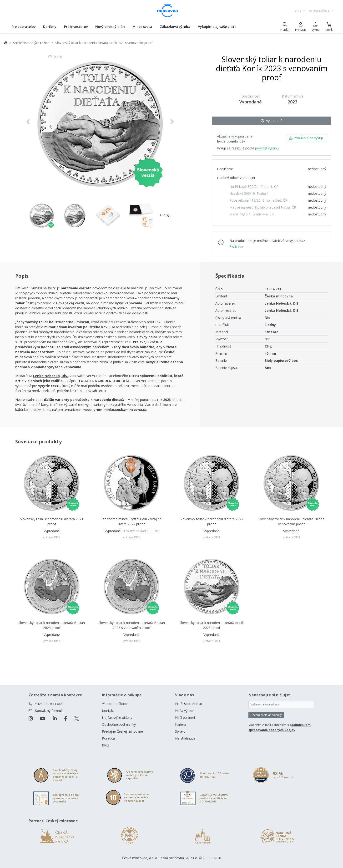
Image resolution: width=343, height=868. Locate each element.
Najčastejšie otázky (117, 717)
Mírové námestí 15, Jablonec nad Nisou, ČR (263, 207)
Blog (106, 745)
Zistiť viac (237, 247)
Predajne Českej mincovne (122, 731)
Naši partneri (185, 717)
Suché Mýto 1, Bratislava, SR (252, 214)
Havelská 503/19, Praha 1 (249, 193)
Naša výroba (185, 711)
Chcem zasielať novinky (266, 715)
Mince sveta (142, 27)
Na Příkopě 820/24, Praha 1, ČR (254, 186)
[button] (37, 122)
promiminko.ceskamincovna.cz (120, 410)
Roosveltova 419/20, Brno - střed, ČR (258, 200)
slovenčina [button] (320, 11)
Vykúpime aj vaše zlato (217, 27)
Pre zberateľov (23, 27)
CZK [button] (299, 11)
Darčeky (50, 27)
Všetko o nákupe (115, 704)
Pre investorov (76, 27)
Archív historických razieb (31, 43)
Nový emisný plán (110, 27)
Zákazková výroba (175, 27)
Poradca (108, 738)
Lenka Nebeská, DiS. (50, 376)
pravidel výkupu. (267, 148)
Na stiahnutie (185, 738)
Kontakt (108, 711)
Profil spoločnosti (189, 704)
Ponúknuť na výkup (306, 138)
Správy (180, 731)
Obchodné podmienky (119, 724)
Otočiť (55, 59)
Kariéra (181, 724)
